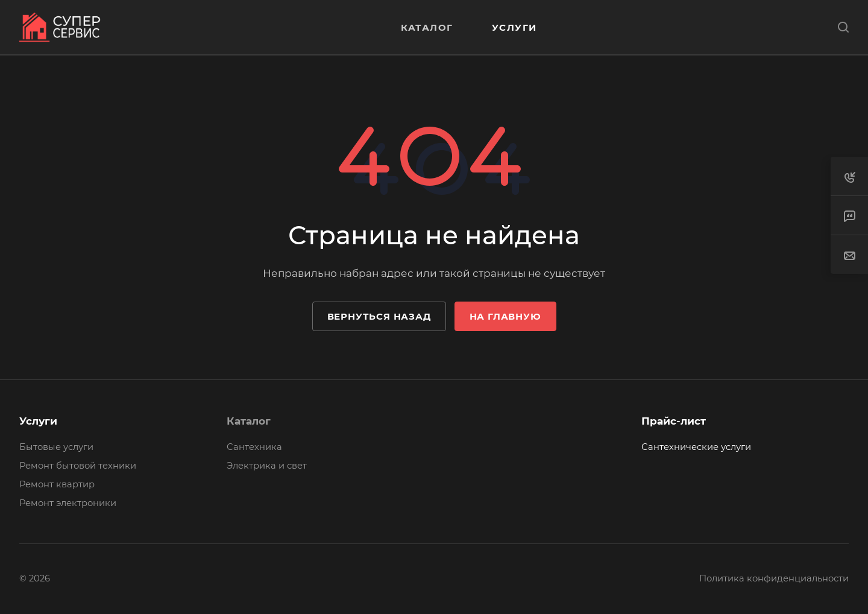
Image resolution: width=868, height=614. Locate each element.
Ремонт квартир (57, 484)
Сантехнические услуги (696, 447)
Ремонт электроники (68, 503)
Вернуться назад (379, 316)
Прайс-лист (674, 421)
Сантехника (254, 447)
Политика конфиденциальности (774, 578)
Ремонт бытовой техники (78, 466)
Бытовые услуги (56, 447)
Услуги (38, 421)
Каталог (249, 421)
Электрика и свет (267, 466)
